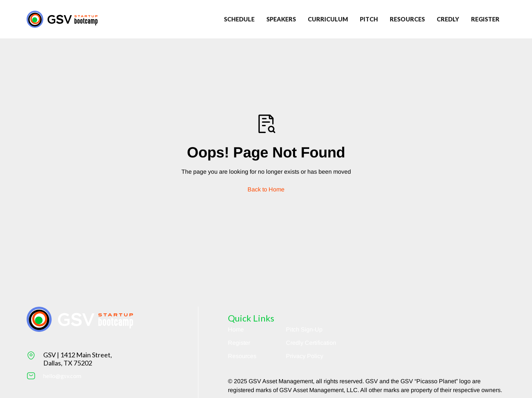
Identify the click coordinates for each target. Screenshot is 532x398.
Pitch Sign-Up (304, 329)
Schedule (239, 19)
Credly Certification (311, 343)
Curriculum (328, 19)
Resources (407, 19)
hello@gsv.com (62, 376)
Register (239, 343)
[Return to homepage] (62, 19)
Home (236, 329)
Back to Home (266, 189)
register (485, 19)
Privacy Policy (305, 356)
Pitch (369, 19)
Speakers (281, 19)
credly (448, 19)
